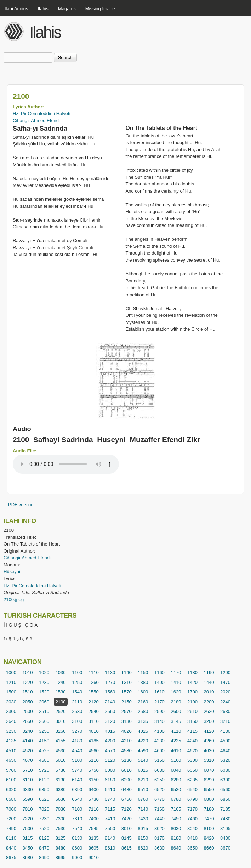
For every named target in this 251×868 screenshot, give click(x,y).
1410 (176, 682)
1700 (192, 692)
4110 (176, 731)
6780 (176, 799)
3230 (11, 731)
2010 (209, 692)
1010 (28, 672)
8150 (143, 838)
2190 (192, 702)
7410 (110, 819)
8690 (44, 858)
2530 (77, 711)
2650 (28, 721)
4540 (77, 751)
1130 (110, 672)
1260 (94, 682)
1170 (176, 672)
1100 (77, 672)
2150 (127, 702)
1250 (77, 682)
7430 (143, 819)
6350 (44, 790)
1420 (192, 682)
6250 (159, 780)
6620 (44, 799)
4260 (209, 741)
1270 (110, 682)
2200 (209, 702)
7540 (77, 829)
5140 (143, 760)
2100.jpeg (14, 599)
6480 (127, 790)
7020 (44, 809)
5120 (110, 760)
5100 (77, 760)
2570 (127, 711)
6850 (225, 799)
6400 (94, 790)
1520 (44, 692)
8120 (44, 838)
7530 (61, 829)
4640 (225, 751)
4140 (28, 741)
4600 (159, 751)
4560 (94, 751)
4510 (11, 751)
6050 (192, 770)
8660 (209, 848)
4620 (192, 751)
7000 (11, 809)
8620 (143, 848)
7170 (192, 809)
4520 (28, 751)
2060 (44, 702)
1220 (28, 682)
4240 (192, 741)
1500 (11, 692)
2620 (209, 711)
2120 (94, 702)
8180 (176, 838)
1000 (11, 672)
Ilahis (43, 9)
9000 (77, 858)
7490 (11, 829)
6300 (225, 780)
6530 (176, 790)
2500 (28, 711)
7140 (143, 809)
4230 (159, 741)
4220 (143, 741)
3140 (159, 721)
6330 (28, 790)
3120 (110, 721)
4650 (11, 760)
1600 (143, 692)
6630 (61, 799)
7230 (44, 819)
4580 (127, 751)
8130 (77, 838)
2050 (28, 702)
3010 (61, 721)
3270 (77, 731)
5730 (61, 770)
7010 (28, 809)
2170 (159, 702)
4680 (44, 760)
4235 (176, 741)
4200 (110, 741)
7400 (94, 819)
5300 (192, 760)
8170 (159, 838)
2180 (176, 702)
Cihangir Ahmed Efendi (36, 121)
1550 (94, 692)
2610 (192, 711)
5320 (225, 760)
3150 (192, 721)
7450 (176, 819)
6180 (110, 780)
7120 (127, 809)
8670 (225, 848)
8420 (209, 838)
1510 (28, 692)
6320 (11, 790)
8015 (143, 829)
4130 (225, 731)
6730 (94, 799)
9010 (94, 858)
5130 (127, 760)
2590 (159, 711)
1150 (143, 672)
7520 (44, 829)
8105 (225, 829)
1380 (143, 682)
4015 (110, 731)
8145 (127, 838)
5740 (77, 770)
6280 (176, 780)
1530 (61, 692)
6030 (159, 770)
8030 (176, 829)
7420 (127, 819)
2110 (77, 702)
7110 (94, 809)
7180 (209, 809)
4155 (61, 741)
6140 (77, 780)
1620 (176, 692)
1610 (159, 692)
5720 (44, 770)
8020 (159, 829)
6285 (192, 780)
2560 (110, 711)
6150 (94, 780)
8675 (11, 858)
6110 (28, 780)
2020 (225, 692)
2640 (11, 721)
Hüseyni (12, 572)
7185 (225, 809)
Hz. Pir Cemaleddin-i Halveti (42, 113)
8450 (28, 848)
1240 (61, 682)
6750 (127, 799)
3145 (176, 721)
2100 (61, 702)
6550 (209, 790)
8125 (61, 838)
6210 (143, 780)
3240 (28, 731)
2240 (225, 702)
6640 (77, 799)
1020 (44, 672)
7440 (159, 819)
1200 (225, 672)
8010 (127, 829)
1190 (209, 672)
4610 (176, 751)
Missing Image (100, 9)
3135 (143, 721)
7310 (77, 819)
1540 (77, 692)
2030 (11, 702)
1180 (192, 672)
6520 (159, 790)
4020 (127, 731)
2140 (110, 702)
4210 (127, 741)
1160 (159, 672)
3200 (209, 721)
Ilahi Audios (16, 9)
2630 (225, 711)
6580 (11, 799)
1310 (127, 682)
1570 (127, 692)
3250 (44, 731)
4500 (225, 741)
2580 (143, 711)
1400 (159, 682)
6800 (209, 799)
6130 (61, 780)
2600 (176, 711)
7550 (110, 829)
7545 (94, 829)
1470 (225, 682)
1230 (44, 682)
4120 (209, 731)
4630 (209, 751)
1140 (127, 672)
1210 (11, 682)
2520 (61, 711)
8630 (159, 848)
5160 (176, 760)
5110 (94, 760)
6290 (209, 780)
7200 (11, 819)
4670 (28, 760)
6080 (225, 770)
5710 (28, 770)
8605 (94, 848)
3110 (94, 721)
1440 (209, 682)
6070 (209, 770)
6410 (110, 790)
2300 (11, 711)
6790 (192, 799)
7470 (209, 819)
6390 (77, 790)
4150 (44, 741)
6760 (143, 799)
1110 (94, 672)
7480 (225, 819)
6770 (159, 799)
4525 (44, 751)
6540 (192, 790)
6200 (127, 780)
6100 (11, 780)
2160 (143, 702)
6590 (28, 799)
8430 (225, 838)
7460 (192, 819)
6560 (225, 790)
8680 (28, 858)
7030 (61, 809)
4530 (61, 751)
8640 (176, 848)
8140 (110, 838)
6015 (143, 770)
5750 (94, 770)
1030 (61, 672)
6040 (176, 770)
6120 (44, 780)
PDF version (21, 505)
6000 (110, 770)
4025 (143, 731)
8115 (28, 838)
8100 (209, 829)
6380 (61, 790)
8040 (192, 829)
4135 (11, 741)
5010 (61, 760)
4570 (110, 751)
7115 (110, 809)
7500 (28, 829)
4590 (143, 751)
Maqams (67, 9)
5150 (159, 760)
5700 (11, 770)
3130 (127, 721)
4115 (192, 731)
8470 (44, 848)
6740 (110, 799)
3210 (225, 721)
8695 (61, 858)
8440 (11, 848)
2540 (94, 711)
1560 (110, 692)
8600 (77, 848)
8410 (192, 838)
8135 (94, 838)
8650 (192, 848)
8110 (11, 838)
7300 (61, 819)
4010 (94, 731)
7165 (176, 809)
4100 (159, 731)
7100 (77, 809)
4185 (94, 741)
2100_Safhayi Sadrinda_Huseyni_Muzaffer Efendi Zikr (106, 439)
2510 (44, 711)
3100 (77, 721)
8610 (110, 848)
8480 (61, 848)
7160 (159, 809)
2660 (44, 721)
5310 (209, 760)
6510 (143, 790)
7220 (28, 819)
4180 (77, 741)
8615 (127, 848)
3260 (61, 731)
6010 (127, 770)
